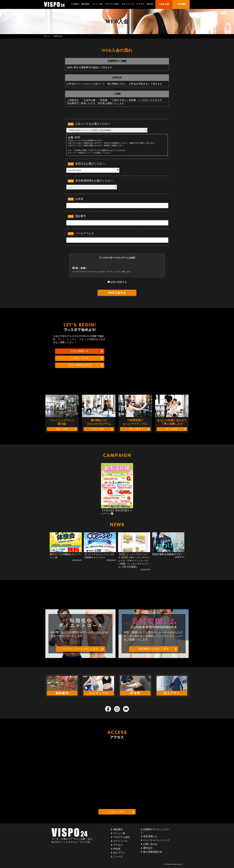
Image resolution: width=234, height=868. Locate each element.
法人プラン (119, 853)
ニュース (118, 856)
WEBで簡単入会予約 (80, 365)
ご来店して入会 (80, 358)
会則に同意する (117, 282)
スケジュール (128, 4)
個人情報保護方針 (153, 852)
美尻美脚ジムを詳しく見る (154, 649)
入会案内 (75, 4)
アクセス (140, 4)
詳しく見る (62, 429)
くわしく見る (117, 812)
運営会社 (148, 848)
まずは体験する (80, 351)
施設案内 (86, 4)
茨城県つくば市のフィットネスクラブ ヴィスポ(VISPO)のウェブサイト (54, 4)
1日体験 (181, 4)
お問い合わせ (150, 844)
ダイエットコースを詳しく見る (80, 649)
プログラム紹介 (112, 4)
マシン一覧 (97, 4)
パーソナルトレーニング (156, 840)
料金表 (150, 4)
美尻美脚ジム (150, 836)
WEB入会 (164, 4)
